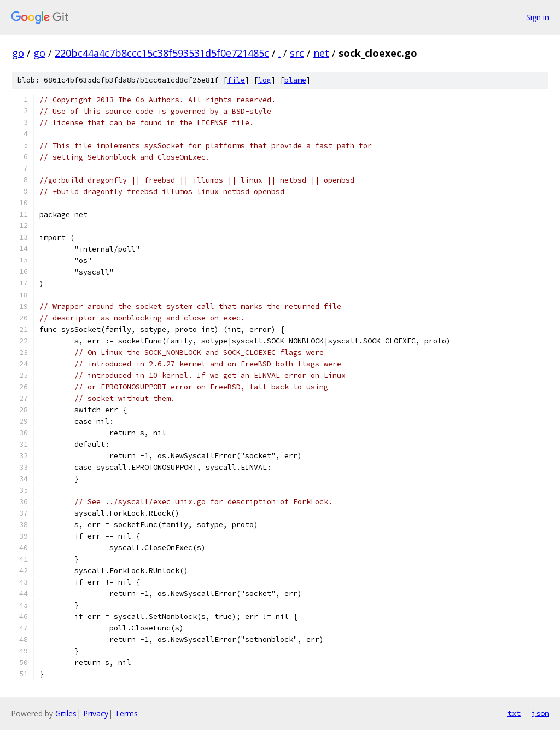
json (540, 713)
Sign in (538, 17)
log (265, 80)
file (236, 80)
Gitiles (66, 713)
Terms (126, 713)
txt (514, 713)
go (18, 53)
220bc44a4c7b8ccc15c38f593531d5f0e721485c (162, 53)
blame (295, 80)
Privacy (96, 713)
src (297, 53)
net (321, 53)
